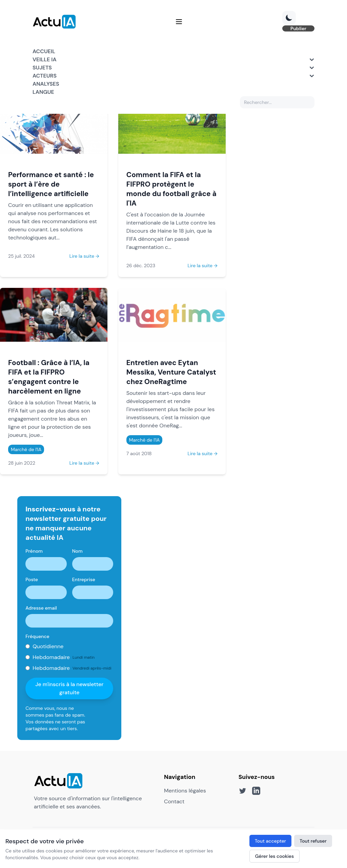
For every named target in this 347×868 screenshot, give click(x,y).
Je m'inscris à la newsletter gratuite (69, 688)
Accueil (44, 51)
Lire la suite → (84, 256)
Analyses (46, 84)
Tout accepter (270, 841)
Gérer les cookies (274, 856)
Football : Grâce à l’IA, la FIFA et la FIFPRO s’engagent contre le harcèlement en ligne (49, 377)
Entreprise (84, 579)
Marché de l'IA (26, 449)
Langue (43, 92)
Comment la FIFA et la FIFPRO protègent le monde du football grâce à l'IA (171, 189)
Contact (174, 801)
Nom (77, 551)
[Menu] (179, 22)
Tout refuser (313, 841)
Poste (32, 579)
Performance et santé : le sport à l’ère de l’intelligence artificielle (51, 184)
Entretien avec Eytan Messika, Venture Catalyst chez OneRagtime (171, 372)
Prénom (34, 551)
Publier (298, 28)
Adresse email (41, 608)
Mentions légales (185, 791)
